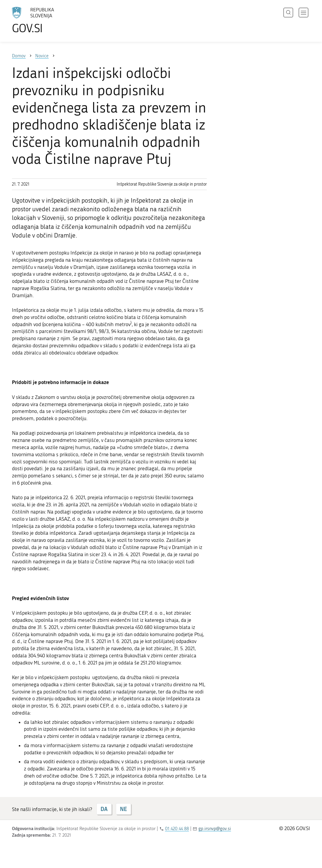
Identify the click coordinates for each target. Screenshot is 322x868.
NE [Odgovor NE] (123, 809)
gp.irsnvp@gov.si (215, 829)
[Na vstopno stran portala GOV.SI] (50, 20)
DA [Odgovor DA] (104, 809)
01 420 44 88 (177, 829)
